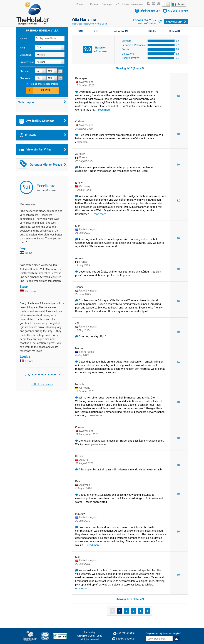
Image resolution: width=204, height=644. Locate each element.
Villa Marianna (84, 19)
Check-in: (25, 71)
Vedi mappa (42, 102)
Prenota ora (176, 22)
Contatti (43, 135)
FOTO (95, 31)
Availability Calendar (43, 121)
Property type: (27, 62)
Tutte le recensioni (42, 384)
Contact (94, 4)
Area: (23, 48)
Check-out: (25, 78)
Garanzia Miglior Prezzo (43, 165)
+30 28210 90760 (178, 11)
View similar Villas (43, 149)
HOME (80, 31)
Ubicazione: (26, 55)
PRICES (152, 31)
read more (104, 110)
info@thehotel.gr (150, 11)
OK (176, 639)
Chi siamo (81, 4)
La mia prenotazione (133, 4)
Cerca (46, 90)
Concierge (107, 4)
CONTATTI (175, 31)
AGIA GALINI (122, 31)
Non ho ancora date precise (44, 84)
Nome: (23, 38)
